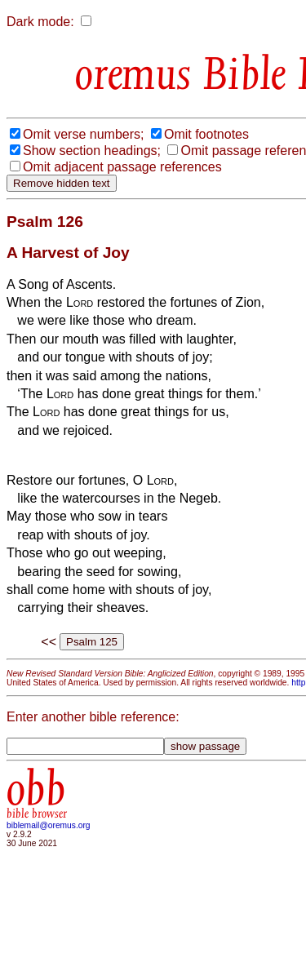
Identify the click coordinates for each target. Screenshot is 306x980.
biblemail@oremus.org (49, 825)
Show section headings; (92, 151)
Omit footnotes (206, 134)
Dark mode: (40, 22)
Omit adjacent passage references (122, 167)
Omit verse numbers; (83, 134)
